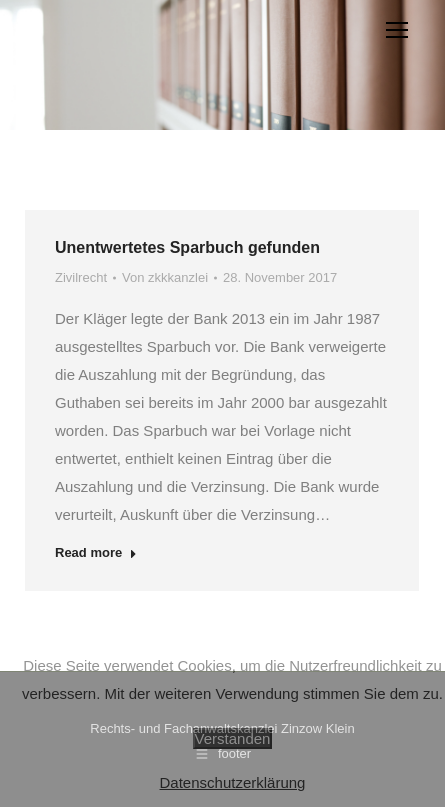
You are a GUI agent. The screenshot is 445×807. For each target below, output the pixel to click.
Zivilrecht (81, 277)
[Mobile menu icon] (397, 30)
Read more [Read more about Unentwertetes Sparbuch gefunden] (96, 552)
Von (165, 277)
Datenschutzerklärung (233, 782)
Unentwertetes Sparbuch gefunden (187, 247)
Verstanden (233, 738)
